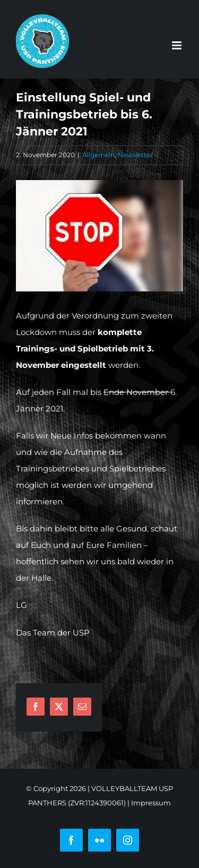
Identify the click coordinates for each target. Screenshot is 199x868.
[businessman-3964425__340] (99, 236)
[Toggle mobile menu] (178, 45)
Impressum (151, 803)
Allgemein (98, 155)
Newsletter (135, 155)
